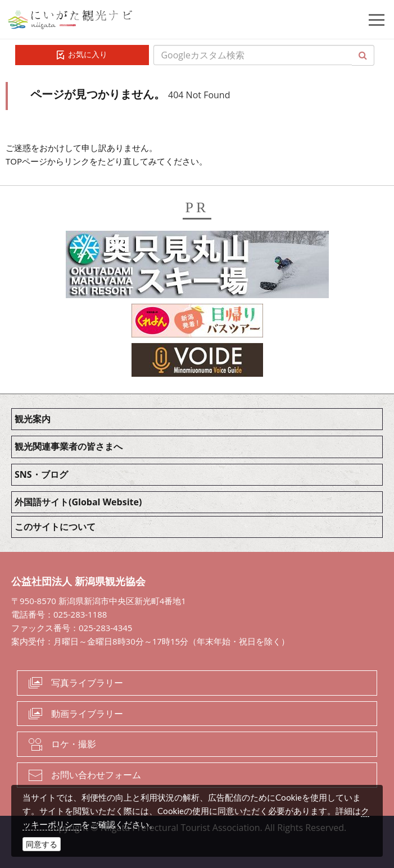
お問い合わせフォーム (96, 775)
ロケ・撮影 (74, 744)
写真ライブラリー (87, 683)
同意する (42, 844)
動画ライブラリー (87, 714)
